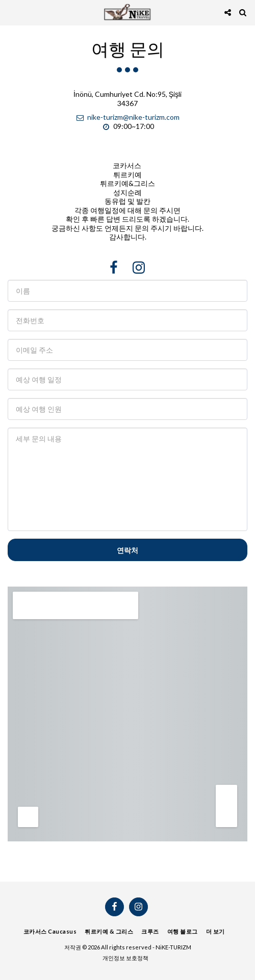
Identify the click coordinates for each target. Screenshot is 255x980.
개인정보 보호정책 (125, 958)
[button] (11, 12)
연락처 (127, 550)
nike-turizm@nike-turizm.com (127, 117)
